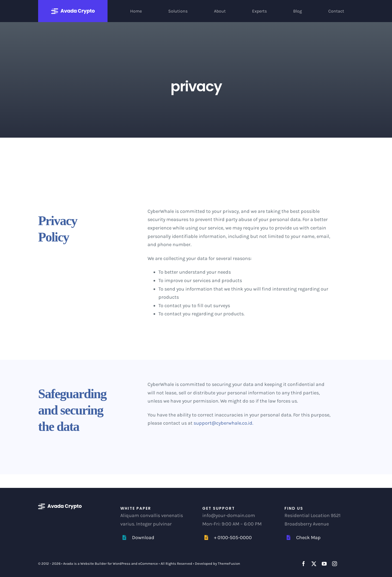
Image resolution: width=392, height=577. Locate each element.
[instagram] (335, 564)
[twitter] (314, 564)
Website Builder (94, 564)
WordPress (122, 564)
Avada (68, 564)
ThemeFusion (229, 564)
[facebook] (304, 564)
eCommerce (148, 564)
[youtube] (324, 564)
